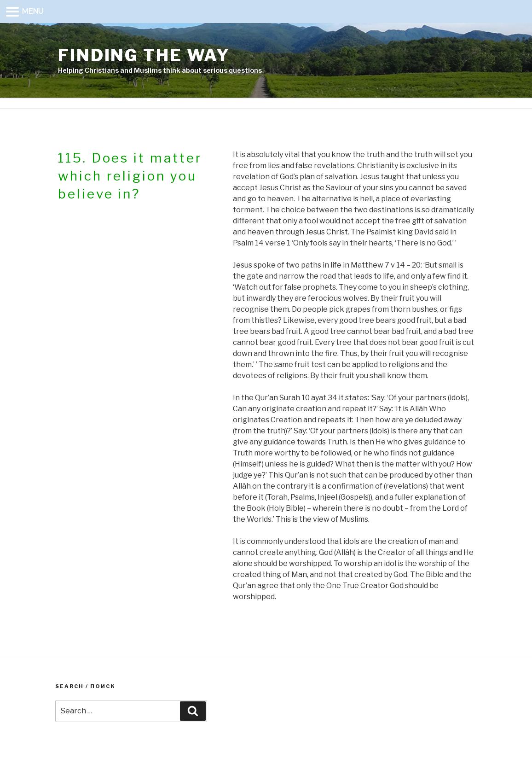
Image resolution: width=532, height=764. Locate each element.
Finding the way (144, 55)
